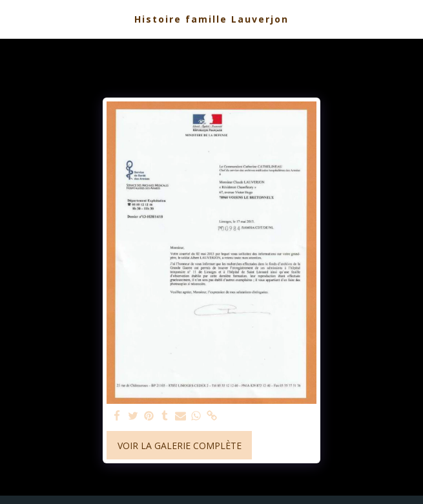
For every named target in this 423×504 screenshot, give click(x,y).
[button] (14, 18)
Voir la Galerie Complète (180, 446)
